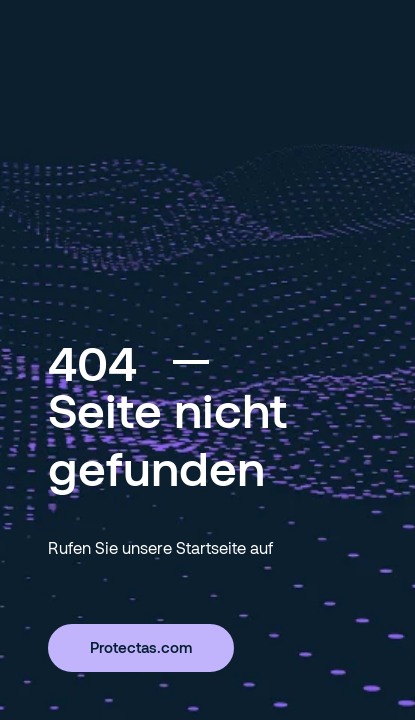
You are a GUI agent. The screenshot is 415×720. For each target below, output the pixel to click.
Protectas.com (141, 647)
